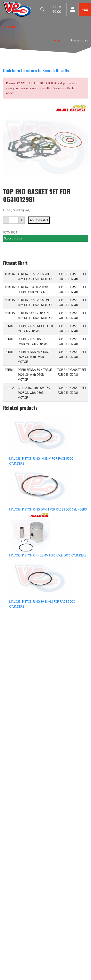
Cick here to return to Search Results (36, 70)
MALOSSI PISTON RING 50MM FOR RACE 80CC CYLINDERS (48, 509)
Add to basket (39, 220)
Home (57, 40)
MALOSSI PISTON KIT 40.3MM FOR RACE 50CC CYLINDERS (48, 555)
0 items (57, 9)
